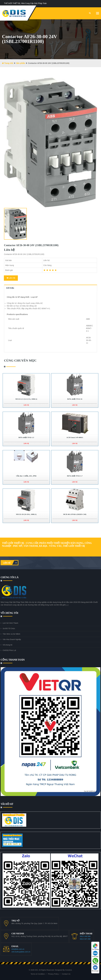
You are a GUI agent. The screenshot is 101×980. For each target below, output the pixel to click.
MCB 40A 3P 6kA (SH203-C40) (75, 514)
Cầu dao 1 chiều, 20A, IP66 (26, 476)
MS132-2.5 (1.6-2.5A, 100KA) (26, 399)
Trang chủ (8, 63)
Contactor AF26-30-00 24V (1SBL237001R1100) (31, 245)
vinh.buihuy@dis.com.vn (21, 952)
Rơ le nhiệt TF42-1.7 (75, 476)
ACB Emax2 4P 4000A (75, 437)
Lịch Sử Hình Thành (10, 623)
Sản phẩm (21, 63)
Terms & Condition (38, 974)
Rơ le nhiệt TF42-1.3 (26, 437)
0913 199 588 (85, 936)
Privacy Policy (53, 974)
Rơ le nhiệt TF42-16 (75, 399)
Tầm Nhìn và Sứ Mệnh (11, 634)
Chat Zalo (95, 954)
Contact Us (66, 974)
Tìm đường (95, 947)
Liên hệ (11, 563)
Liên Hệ (11, 278)
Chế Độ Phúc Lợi (9, 650)
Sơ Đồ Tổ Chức (9, 628)
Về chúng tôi (7, 645)
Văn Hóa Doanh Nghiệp (12, 639)
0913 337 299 (85, 939)
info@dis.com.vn (18, 949)
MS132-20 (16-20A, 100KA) (26, 514)
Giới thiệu (10, 288)
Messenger (95, 968)
